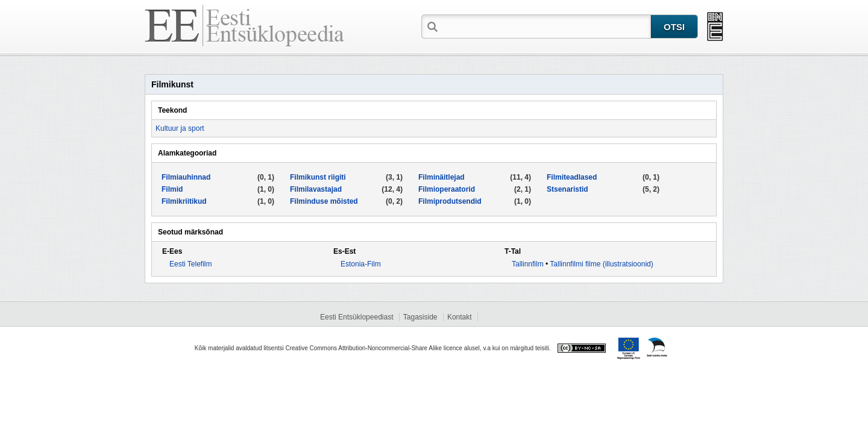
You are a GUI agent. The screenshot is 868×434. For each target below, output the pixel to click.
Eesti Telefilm (190, 264)
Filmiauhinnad (186, 177)
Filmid (172, 189)
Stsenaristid (568, 189)
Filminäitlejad (442, 177)
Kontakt (460, 317)
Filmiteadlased (572, 177)
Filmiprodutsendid (450, 201)
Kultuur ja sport (180, 128)
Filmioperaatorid (447, 189)
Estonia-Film (361, 264)
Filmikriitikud (184, 201)
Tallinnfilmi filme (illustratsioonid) (601, 264)
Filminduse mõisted (324, 201)
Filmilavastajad (316, 189)
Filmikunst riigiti (318, 177)
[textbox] (546, 26)
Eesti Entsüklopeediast (357, 317)
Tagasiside (420, 317)
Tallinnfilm (528, 264)
